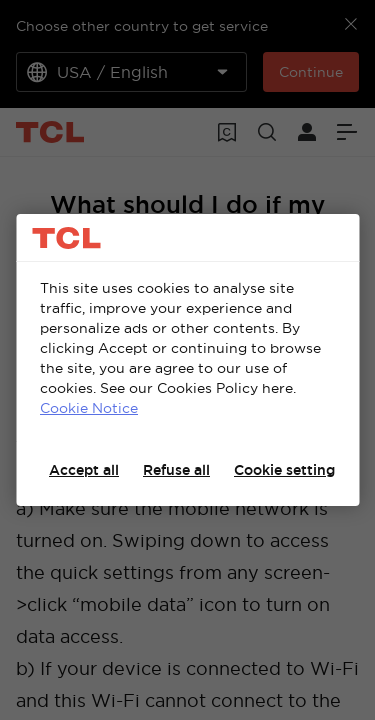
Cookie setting (284, 470)
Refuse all (176, 470)
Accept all (84, 470)
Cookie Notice (89, 408)
